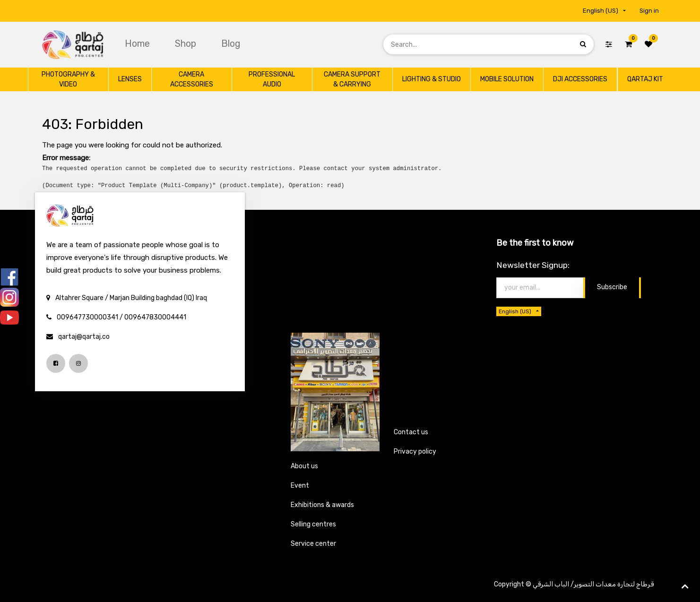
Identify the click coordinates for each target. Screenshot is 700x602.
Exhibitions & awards (322, 505)
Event (300, 486)
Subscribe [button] (612, 287)
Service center (313, 544)
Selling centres (313, 524)
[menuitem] (138, 43)
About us (304, 466)
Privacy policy (415, 451)
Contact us (411, 432)
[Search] (583, 44)
